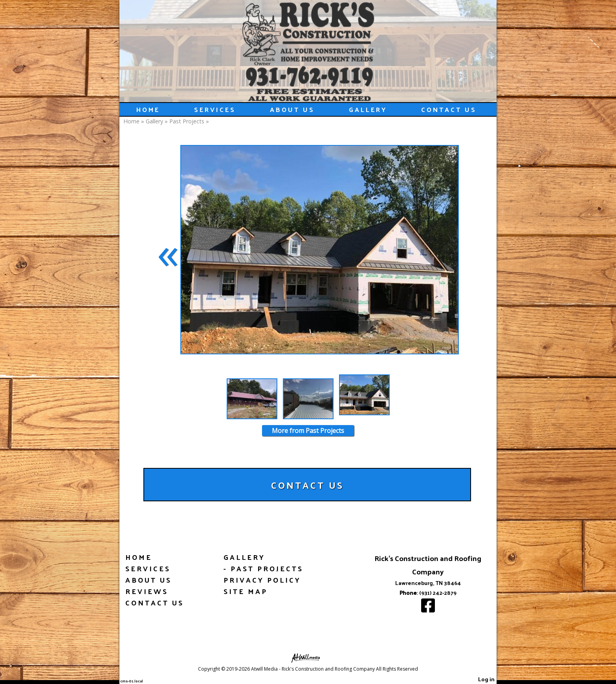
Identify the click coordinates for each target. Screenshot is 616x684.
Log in (486, 679)
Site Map (246, 591)
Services (215, 109)
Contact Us (449, 109)
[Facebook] (428, 609)
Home (148, 109)
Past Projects (187, 121)
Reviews (147, 591)
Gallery (368, 109)
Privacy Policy (262, 580)
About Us (292, 109)
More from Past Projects (308, 431)
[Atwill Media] (308, 657)
